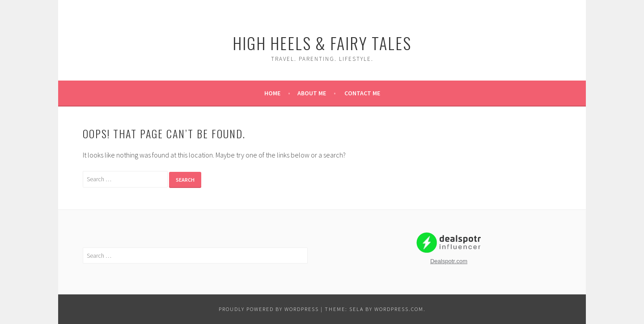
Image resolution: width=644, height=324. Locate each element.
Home (272, 93)
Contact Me (362, 93)
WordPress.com (399, 309)
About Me (312, 93)
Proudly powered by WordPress (269, 309)
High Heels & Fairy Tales (322, 43)
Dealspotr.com (449, 261)
